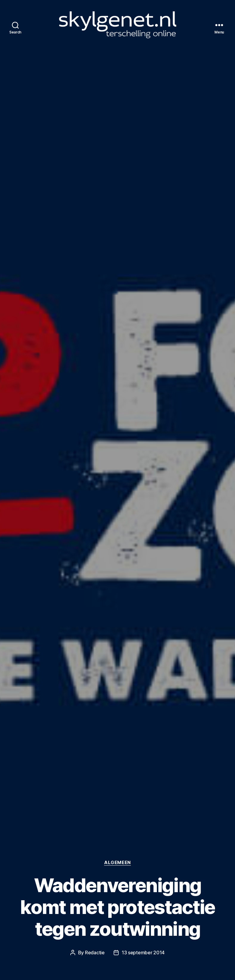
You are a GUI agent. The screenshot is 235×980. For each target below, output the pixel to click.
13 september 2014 (143, 953)
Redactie (95, 953)
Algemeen (117, 863)
